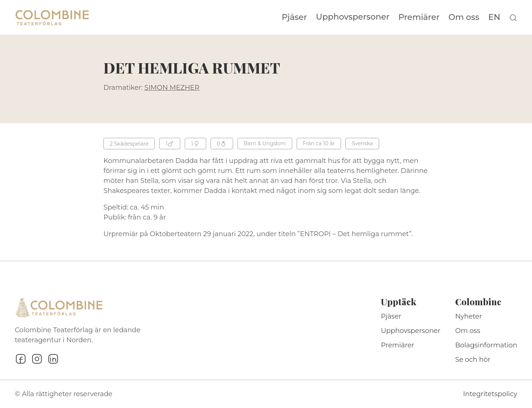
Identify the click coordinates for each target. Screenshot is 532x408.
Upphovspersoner (353, 17)
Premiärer (419, 17)
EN (494, 17)
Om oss (464, 17)
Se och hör (473, 360)
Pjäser (295, 17)
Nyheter (469, 316)
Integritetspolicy (490, 394)
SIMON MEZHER (172, 88)
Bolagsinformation (486, 345)
